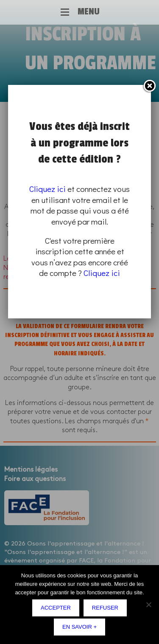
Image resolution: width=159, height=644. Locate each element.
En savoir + (79, 627)
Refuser (105, 608)
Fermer (149, 86)
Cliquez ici (47, 189)
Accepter (56, 608)
